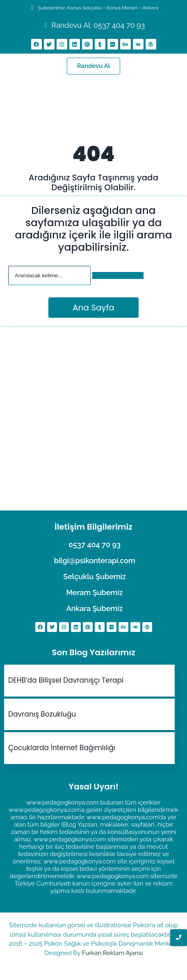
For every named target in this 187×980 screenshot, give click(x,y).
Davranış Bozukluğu (42, 714)
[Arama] (49, 275)
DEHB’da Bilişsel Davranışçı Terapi (66, 680)
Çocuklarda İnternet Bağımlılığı (62, 748)
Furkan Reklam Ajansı (112, 953)
